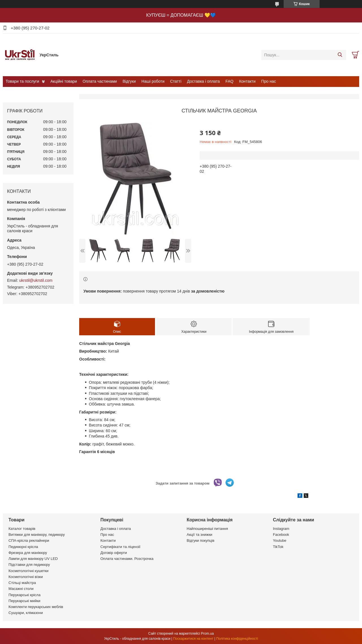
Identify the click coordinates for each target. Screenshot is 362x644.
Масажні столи (21, 589)
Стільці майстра (22, 583)
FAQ (229, 81)
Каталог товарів (22, 529)
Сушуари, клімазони (26, 613)
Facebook (281, 535)
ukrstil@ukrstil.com (36, 280)
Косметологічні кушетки (28, 571)
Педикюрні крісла (23, 547)
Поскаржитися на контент (193, 639)
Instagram (281, 529)
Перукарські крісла (24, 595)
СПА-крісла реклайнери (29, 540)
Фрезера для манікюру (28, 553)
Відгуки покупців (201, 540)
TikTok (278, 547)
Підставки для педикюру (29, 565)
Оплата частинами (100, 81)
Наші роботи (153, 81)
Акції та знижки (200, 535)
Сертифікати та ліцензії (120, 547)
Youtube (280, 540)
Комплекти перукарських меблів (36, 607)
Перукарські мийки (24, 601)
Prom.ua (207, 634)
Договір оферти (114, 553)
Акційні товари (64, 81)
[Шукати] (340, 55)
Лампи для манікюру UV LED (33, 559)
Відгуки (129, 81)
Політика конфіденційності (237, 639)
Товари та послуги (22, 81)
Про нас (269, 81)
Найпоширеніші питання (207, 529)
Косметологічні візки (26, 577)
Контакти (247, 81)
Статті (176, 81)
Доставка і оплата (203, 81)
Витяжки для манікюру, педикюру (37, 535)
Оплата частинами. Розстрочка (127, 559)
